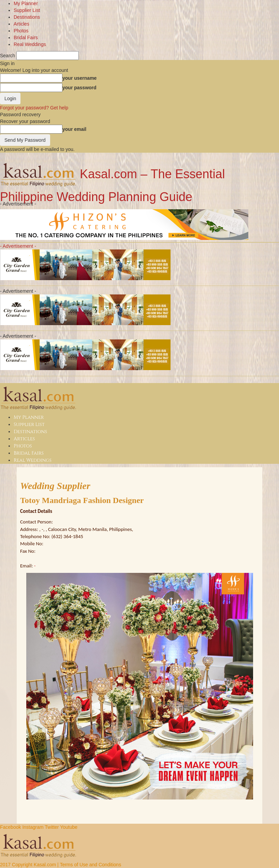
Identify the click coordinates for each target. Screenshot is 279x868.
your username (79, 78)
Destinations (27, 17)
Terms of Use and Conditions (90, 865)
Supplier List (27, 10)
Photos (21, 31)
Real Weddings (30, 44)
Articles (21, 24)
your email (74, 129)
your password (79, 88)
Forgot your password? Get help (34, 108)
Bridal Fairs (26, 37)
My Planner (26, 3)
